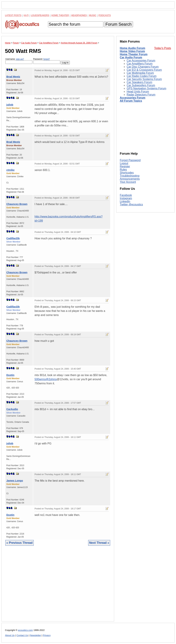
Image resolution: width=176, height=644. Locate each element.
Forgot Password (130, 160)
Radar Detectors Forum (141, 95)
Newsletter (35, 635)
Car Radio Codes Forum (142, 76)
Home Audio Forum (133, 48)
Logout (124, 163)
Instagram (126, 198)
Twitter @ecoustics (131, 204)
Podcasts (105, 15)
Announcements (130, 179)
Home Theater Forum (134, 54)
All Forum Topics (131, 101)
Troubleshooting (130, 176)
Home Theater (60, 15)
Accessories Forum (133, 98)
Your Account (128, 182)
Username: (19, 61)
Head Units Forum (138, 92)
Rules (123, 170)
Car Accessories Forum (141, 61)
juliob (10, 105)
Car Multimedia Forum (140, 73)
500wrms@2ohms (46, 379)
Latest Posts (13, 15)
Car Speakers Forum (139, 82)
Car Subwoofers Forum (141, 85)
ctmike (10, 170)
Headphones (79, 15)
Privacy (47, 635)
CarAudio (12, 409)
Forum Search (118, 24)
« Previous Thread (20, 543)
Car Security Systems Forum (144, 79)
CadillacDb (13, 238)
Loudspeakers (40, 15)
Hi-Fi (26, 15)
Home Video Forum (132, 51)
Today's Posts (163, 48)
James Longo (15, 481)
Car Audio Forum (131, 57)
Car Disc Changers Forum (143, 67)
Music (93, 15)
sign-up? (20, 59)
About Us (10, 635)
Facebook (126, 195)
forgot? (46, 59)
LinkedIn (125, 201)
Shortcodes (127, 173)
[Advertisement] (58, 586)
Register (125, 166)
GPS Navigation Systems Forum (146, 88)
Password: (47, 61)
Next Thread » (99, 543)
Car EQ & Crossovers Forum (144, 70)
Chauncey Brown (17, 204)
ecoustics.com (25, 630)
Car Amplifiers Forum (140, 64)
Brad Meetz (13, 77)
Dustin (10, 375)
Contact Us (22, 635)
